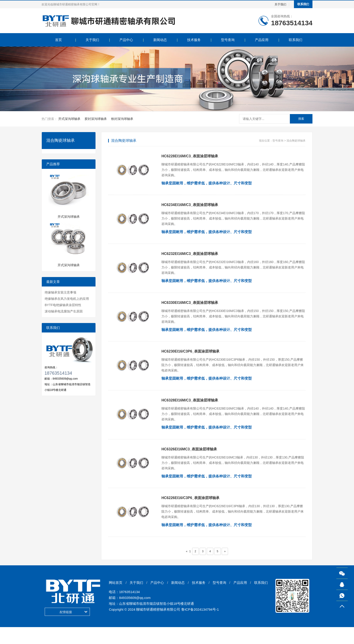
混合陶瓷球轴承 (296, 141)
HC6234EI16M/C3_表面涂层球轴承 (190, 207)
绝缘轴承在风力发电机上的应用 (67, 299)
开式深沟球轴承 (69, 119)
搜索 (301, 119)
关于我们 (280, 4)
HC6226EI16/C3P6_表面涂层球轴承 (190, 513)
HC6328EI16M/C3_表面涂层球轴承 (190, 411)
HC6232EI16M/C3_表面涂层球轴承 (190, 258)
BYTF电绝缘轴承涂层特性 (63, 305)
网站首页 (116, 599)
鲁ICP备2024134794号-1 (200, 626)
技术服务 (194, 40)
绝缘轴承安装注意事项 (61, 292)
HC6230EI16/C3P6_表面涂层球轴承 (190, 360)
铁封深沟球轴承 (122, 119)
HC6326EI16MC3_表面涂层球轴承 (189, 462)
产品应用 (262, 40)
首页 (58, 40)
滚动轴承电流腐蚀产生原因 (64, 311)
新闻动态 (160, 40)
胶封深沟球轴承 (96, 119)
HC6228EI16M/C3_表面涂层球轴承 (190, 156)
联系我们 (303, 4)
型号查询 (228, 40)
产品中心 (126, 40)
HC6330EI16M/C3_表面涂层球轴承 (190, 309)
